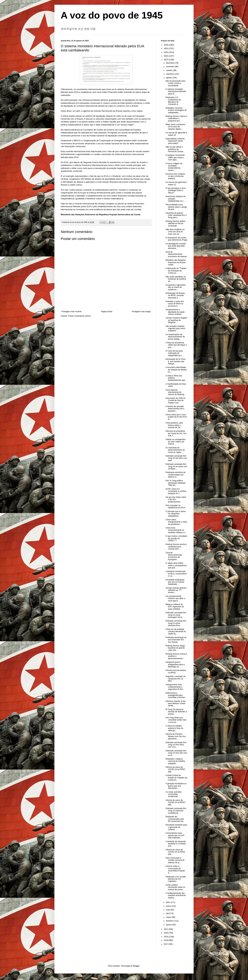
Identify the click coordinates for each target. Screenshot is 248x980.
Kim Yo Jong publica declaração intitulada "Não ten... (175, 483)
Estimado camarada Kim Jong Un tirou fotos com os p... (176, 745)
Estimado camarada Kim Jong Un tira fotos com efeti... (176, 458)
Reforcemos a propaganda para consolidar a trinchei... (176, 695)
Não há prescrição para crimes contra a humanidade (175, 83)
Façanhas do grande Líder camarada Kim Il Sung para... (176, 215)
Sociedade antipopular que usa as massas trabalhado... (175, 582)
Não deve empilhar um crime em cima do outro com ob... (175, 232)
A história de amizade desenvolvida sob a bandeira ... (175, 409)
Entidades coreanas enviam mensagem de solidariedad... (176, 110)
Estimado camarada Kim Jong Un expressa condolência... (176, 811)
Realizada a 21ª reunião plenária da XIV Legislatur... (176, 879)
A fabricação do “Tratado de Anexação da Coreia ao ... (176, 271)
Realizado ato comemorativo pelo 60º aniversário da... (175, 819)
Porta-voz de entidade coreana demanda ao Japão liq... (176, 632)
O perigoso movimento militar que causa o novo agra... (175, 157)
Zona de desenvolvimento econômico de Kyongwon (174, 556)
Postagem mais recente (71, 312)
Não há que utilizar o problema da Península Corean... (175, 149)
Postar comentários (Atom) (79, 316)
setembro (170, 74)
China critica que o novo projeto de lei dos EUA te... (176, 417)
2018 (166, 940)
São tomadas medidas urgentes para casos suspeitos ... (175, 329)
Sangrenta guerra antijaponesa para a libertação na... (175, 664)
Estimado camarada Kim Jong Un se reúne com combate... (176, 466)
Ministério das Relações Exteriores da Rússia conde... (176, 262)
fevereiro (170, 921)
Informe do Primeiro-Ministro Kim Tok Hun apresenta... (176, 736)
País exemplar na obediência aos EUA (175, 507)
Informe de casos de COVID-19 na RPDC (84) (175, 852)
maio (168, 910)
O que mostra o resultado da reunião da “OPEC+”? (176, 538)
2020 (166, 933)
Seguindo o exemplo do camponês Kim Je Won (176, 679)
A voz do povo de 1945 (112, 15)
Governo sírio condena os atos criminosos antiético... (175, 176)
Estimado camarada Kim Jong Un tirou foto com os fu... (176, 753)
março (169, 917)
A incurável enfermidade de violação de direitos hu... (176, 370)
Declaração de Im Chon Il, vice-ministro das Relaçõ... (176, 361)
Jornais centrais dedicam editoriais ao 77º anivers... (176, 590)
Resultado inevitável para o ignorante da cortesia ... (176, 827)
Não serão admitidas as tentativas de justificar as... (176, 279)
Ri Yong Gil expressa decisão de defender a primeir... (176, 712)
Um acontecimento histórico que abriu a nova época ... (175, 598)
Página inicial (107, 312)
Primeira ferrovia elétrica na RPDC (176, 671)
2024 (166, 52)
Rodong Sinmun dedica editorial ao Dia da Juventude (175, 224)
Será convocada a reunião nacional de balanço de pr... (175, 860)
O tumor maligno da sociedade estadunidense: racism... (174, 167)
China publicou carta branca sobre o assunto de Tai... (174, 425)
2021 (166, 929)
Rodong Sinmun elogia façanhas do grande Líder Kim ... (175, 648)
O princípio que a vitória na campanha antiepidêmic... (176, 514)
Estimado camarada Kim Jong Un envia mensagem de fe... (176, 615)
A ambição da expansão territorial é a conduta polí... (176, 844)
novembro (171, 67)
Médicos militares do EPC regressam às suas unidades (175, 607)
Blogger (136, 966)
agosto (169, 78)
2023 (166, 56)
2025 (166, 49)
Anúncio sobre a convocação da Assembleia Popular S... (175, 870)
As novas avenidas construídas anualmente (174, 794)
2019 (166, 937)
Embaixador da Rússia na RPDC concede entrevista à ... (175, 295)
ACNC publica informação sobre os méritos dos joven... (175, 887)
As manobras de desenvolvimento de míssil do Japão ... (175, 450)
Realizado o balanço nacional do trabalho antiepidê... (175, 761)
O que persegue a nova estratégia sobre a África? (175, 190)
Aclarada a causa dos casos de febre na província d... (175, 304)
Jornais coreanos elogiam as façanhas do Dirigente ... (176, 320)
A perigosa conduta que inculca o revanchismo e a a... (176, 574)
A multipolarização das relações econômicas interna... (176, 895)
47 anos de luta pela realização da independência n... (175, 353)
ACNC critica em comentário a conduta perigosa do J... (176, 491)
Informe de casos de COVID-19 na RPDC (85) (175, 802)
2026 (166, 45)
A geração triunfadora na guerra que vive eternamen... (176, 786)
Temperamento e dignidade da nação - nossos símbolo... (176, 312)
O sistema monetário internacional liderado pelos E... (176, 91)
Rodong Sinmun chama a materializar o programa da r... (176, 119)
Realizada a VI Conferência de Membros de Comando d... (173, 101)
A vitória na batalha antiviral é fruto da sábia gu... (174, 728)
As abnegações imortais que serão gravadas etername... (176, 246)
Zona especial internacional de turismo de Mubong (175, 392)
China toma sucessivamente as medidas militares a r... (176, 530)
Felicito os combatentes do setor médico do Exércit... (176, 442)
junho (169, 906)
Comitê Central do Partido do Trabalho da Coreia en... (176, 778)
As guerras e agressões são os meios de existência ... (176, 287)
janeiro (169, 925)
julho (168, 902)
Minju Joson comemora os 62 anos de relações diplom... (175, 127)
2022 (166, 60)
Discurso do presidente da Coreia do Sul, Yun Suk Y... (176, 433)
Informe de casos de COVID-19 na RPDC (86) (175, 769)
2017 (166, 944)
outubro (170, 70)
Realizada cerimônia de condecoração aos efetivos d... (175, 475)
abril (168, 913)
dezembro (171, 63)
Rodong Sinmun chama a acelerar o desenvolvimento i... (176, 656)
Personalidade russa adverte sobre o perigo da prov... (176, 207)
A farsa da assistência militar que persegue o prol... (176, 345)
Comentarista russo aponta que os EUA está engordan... (175, 835)
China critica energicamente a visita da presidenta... (176, 522)
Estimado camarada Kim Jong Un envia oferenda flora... (176, 623)
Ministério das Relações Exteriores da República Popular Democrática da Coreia (101, 215)
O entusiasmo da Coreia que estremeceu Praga (176, 239)
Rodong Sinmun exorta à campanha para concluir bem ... (176, 547)
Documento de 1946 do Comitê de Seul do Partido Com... (175, 400)
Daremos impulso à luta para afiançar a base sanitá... (176, 703)
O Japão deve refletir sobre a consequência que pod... (176, 565)
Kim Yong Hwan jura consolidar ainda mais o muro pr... (176, 720)
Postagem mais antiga (141, 312)
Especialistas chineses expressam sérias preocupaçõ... (175, 141)
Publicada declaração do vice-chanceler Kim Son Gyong (176, 640)
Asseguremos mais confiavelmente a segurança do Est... (175, 687)
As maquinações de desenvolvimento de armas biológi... (175, 337)
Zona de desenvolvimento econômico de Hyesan (176, 254)
